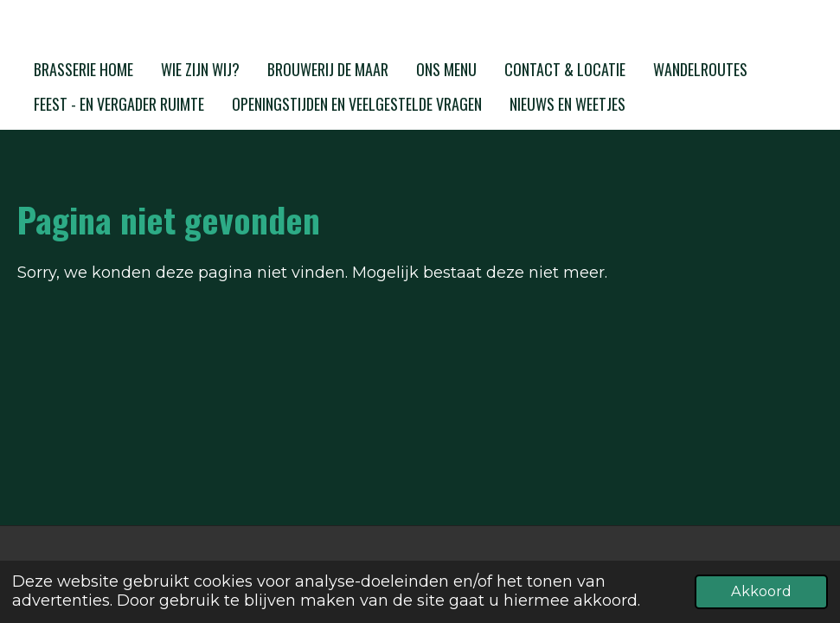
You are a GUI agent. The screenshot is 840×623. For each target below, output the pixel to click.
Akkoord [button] (761, 591)
